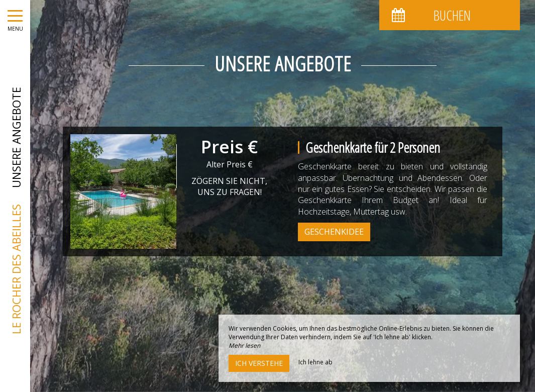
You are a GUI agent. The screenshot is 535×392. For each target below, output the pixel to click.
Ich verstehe (259, 363)
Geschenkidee (334, 232)
